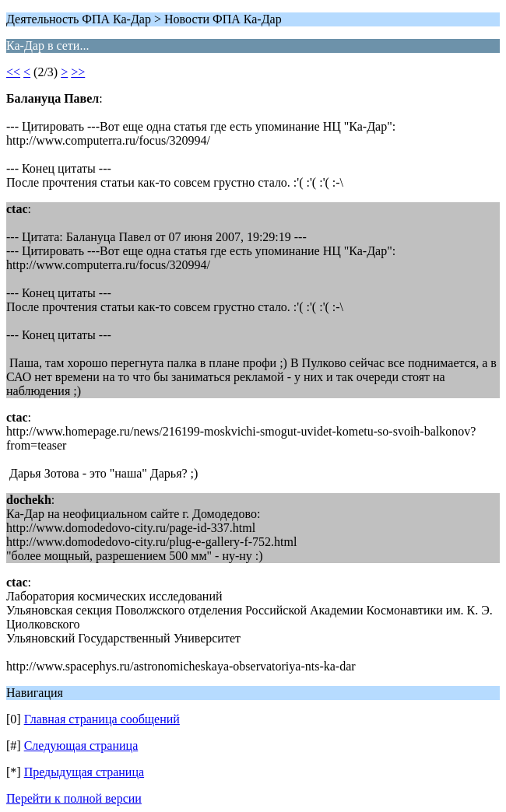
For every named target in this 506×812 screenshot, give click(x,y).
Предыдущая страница (84, 772)
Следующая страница (81, 745)
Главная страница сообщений (102, 719)
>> (78, 72)
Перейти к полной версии (74, 798)
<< (13, 72)
